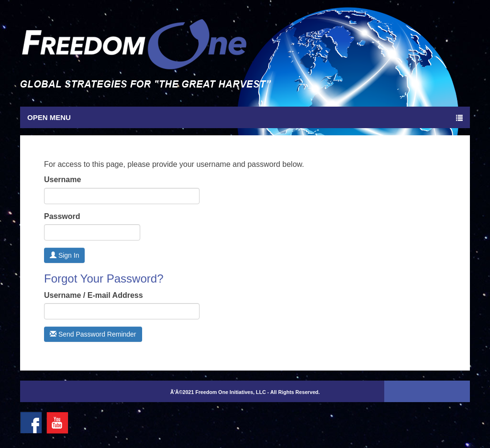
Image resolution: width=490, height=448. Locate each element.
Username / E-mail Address (94, 295)
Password (62, 216)
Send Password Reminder (93, 334)
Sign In (64, 255)
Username (62, 180)
